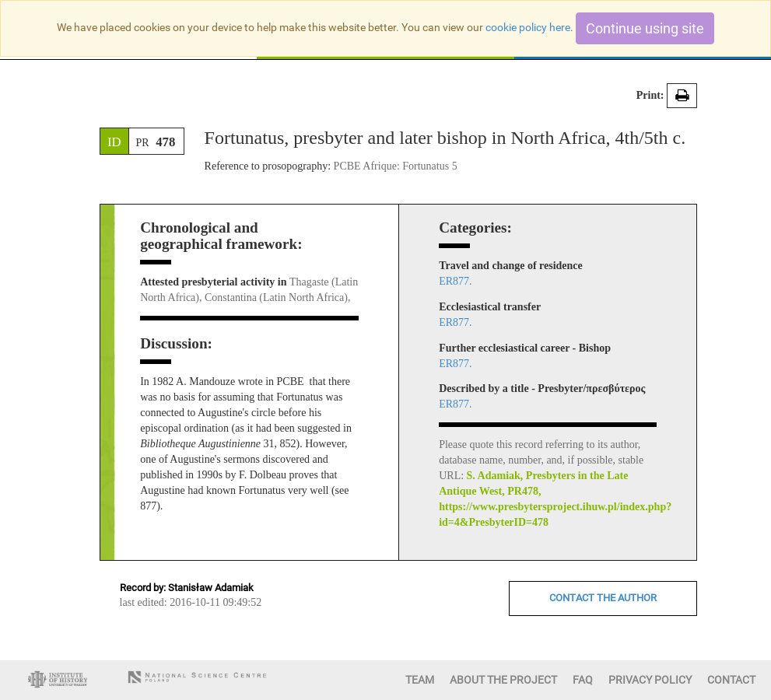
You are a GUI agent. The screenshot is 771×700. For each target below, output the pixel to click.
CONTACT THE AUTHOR (603, 598)
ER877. (455, 281)
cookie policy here (528, 27)
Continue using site (645, 28)
